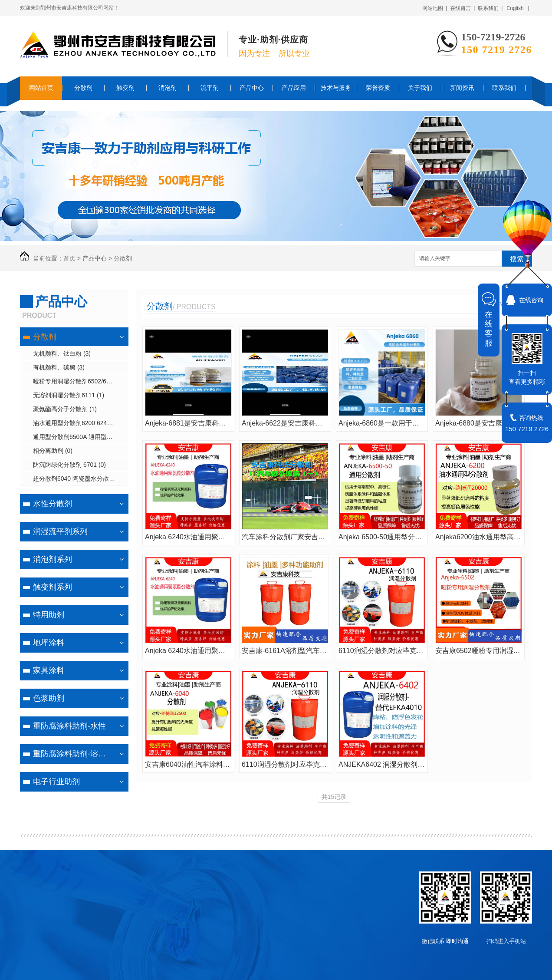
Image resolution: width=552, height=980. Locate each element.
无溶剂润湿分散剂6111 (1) (69, 395)
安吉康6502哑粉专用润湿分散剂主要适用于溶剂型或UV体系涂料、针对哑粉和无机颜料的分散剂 (479, 651)
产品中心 (252, 88)
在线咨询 (531, 300)
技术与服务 (336, 88)
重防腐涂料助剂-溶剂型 (73, 754)
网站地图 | (435, 8)
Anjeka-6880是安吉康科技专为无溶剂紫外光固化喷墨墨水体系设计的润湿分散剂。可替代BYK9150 (479, 423)
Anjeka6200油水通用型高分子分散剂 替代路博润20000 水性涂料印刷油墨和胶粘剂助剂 (479, 537)
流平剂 (210, 88)
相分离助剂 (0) (53, 451)
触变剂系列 (53, 587)
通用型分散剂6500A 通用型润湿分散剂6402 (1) (81, 437)
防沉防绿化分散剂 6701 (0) (69, 465)
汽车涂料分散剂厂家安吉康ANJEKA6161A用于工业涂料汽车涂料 (285, 537)
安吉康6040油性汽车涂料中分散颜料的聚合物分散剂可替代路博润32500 (188, 764)
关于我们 (420, 88)
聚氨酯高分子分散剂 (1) (65, 409)
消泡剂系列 (53, 559)
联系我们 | (490, 8)
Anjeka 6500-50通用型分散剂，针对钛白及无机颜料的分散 (382, 537)
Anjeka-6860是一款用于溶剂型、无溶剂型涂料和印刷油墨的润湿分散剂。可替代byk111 (382, 423)
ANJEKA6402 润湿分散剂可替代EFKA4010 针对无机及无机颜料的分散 (382, 764)
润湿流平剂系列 (60, 531)
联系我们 (504, 88)
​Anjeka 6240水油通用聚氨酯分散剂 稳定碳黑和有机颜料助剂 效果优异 (188, 537)
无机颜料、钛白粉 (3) (62, 353)
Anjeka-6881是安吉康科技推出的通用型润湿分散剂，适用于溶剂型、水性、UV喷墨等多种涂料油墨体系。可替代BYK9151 (188, 423)
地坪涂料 (49, 643)
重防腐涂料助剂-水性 (69, 726)
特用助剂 (49, 615)
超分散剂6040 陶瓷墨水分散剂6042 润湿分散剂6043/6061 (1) (81, 478)
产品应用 (294, 88)
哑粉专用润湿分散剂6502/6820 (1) (79, 381)
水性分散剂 (53, 504)
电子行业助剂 (56, 782)
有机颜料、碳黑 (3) (59, 367)
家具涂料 (49, 670)
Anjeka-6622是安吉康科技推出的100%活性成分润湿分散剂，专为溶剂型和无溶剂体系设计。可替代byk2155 (285, 423)
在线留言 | (463, 8)
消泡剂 (168, 88)
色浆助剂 (49, 698)
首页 (69, 258)
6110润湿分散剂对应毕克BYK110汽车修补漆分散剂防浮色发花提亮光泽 (382, 651)
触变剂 (125, 88)
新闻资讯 (462, 88)
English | (518, 8)
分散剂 (83, 88)
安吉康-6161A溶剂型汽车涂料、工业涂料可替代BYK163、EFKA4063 (285, 651)
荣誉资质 (378, 88)
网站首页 (41, 88)
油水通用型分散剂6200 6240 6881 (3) (81, 423)
